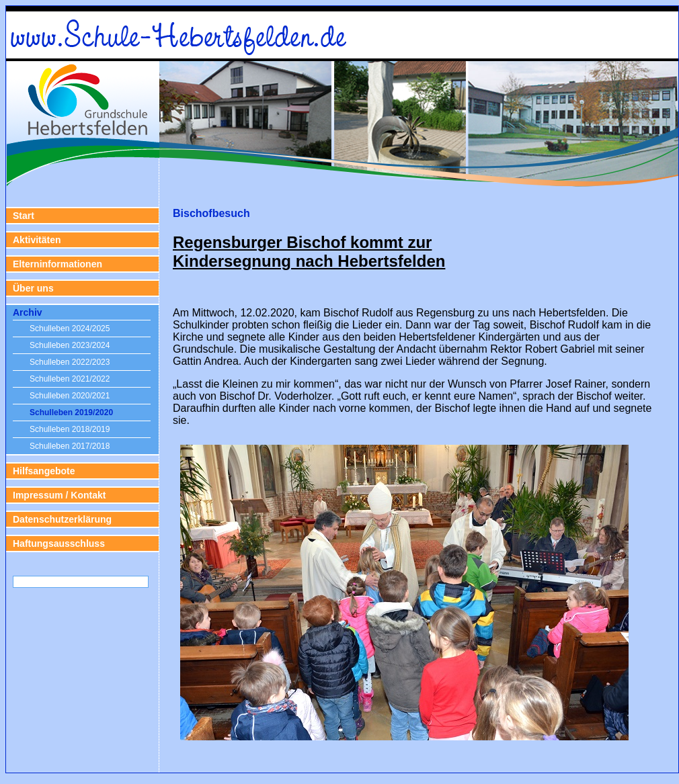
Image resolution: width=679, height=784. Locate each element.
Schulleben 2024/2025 (70, 329)
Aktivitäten (37, 240)
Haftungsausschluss (59, 543)
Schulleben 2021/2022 (70, 379)
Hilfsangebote (44, 471)
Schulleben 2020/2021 (70, 396)
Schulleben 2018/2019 (70, 429)
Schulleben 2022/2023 (70, 362)
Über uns (33, 288)
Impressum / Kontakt (59, 495)
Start (24, 216)
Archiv (28, 312)
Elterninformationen (57, 264)
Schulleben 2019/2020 (71, 412)
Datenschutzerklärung (62, 519)
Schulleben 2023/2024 (70, 345)
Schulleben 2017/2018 (70, 446)
